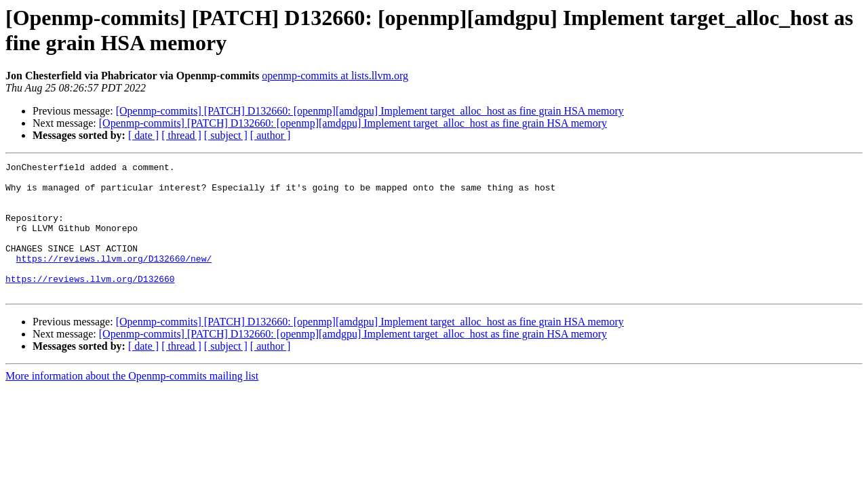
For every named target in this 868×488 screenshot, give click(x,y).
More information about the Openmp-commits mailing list (132, 402)
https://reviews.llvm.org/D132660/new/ (114, 279)
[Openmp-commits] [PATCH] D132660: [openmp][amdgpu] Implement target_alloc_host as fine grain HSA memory (370, 111)
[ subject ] (226, 135)
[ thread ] (181, 135)
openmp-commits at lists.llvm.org (335, 76)
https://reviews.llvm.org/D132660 (90, 303)
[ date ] (143, 135)
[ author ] (271, 135)
